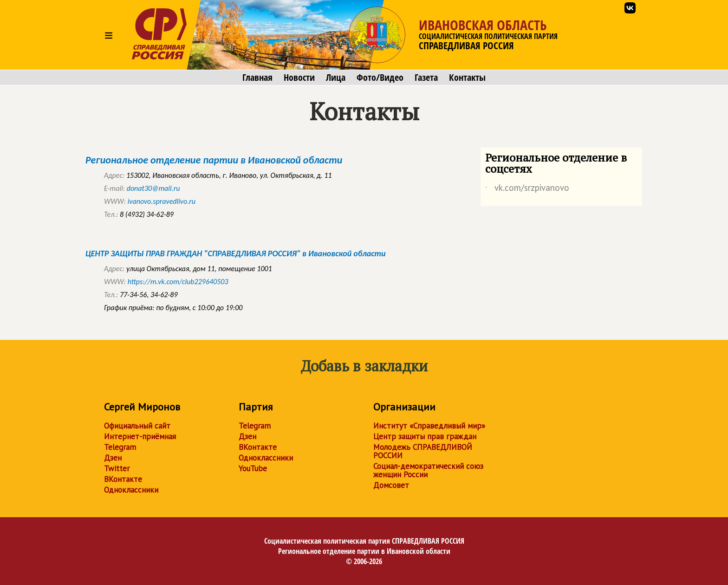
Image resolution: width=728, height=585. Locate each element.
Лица (336, 78)
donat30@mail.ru (153, 188)
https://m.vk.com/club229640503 (178, 282)
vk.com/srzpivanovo (527, 189)
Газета (426, 78)
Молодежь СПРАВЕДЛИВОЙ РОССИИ (423, 451)
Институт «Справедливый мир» (429, 426)
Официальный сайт (137, 426)
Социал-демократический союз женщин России (428, 470)
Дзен (113, 458)
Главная (257, 78)
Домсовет (391, 485)
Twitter (117, 468)
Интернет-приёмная (140, 436)
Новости (299, 78)
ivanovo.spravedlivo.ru (162, 201)
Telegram (120, 447)
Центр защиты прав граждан (425, 436)
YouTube (253, 468)
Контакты (467, 78)
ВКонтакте (123, 479)
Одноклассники (131, 490)
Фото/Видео (380, 78)
